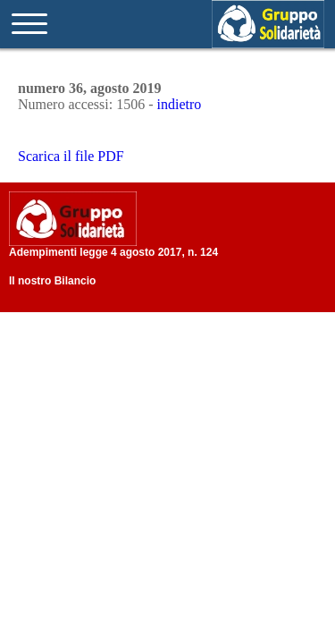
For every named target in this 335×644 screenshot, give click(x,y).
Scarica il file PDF (71, 156)
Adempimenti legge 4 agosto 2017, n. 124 (113, 252)
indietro (180, 104)
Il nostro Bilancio (52, 281)
